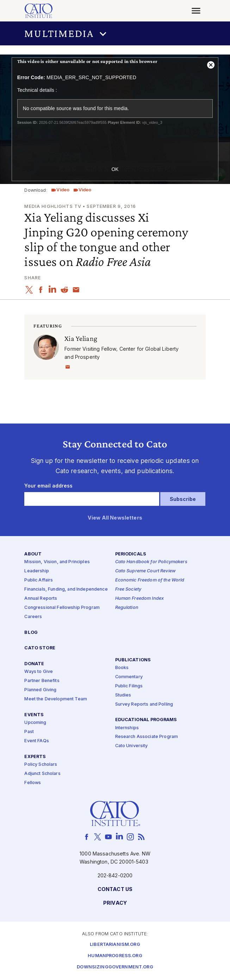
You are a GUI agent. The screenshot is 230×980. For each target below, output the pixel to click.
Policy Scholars (41, 765)
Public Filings (129, 686)
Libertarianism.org (115, 945)
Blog (31, 633)
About (33, 555)
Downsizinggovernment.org (115, 968)
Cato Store (40, 648)
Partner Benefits (42, 681)
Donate (34, 664)
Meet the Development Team (56, 699)
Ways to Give (39, 672)
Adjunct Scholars (42, 774)
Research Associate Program (147, 737)
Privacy (115, 903)
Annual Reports (41, 599)
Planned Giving (40, 690)
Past (29, 732)
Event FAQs (36, 741)
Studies (123, 695)
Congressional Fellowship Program (62, 608)
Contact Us (115, 889)
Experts (35, 757)
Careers (33, 617)
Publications (133, 660)
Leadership (36, 571)
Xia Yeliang (81, 338)
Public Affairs (39, 581)
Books (122, 668)
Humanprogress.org (115, 956)
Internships (127, 728)
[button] (115, 34)
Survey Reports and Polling (144, 704)
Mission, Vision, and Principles (57, 562)
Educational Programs (146, 720)
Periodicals (131, 555)
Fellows (33, 783)
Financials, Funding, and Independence (66, 590)
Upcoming (35, 723)
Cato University (132, 746)
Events (34, 715)
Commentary (129, 677)
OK (115, 169)
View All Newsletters (115, 518)
